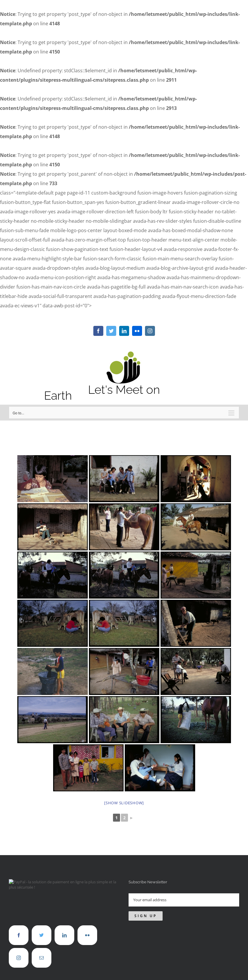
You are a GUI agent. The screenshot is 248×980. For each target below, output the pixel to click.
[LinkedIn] (64, 935)
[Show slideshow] (124, 803)
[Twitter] (42, 935)
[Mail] (42, 958)
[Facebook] (19, 935)
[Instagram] (19, 958)
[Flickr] (87, 935)
